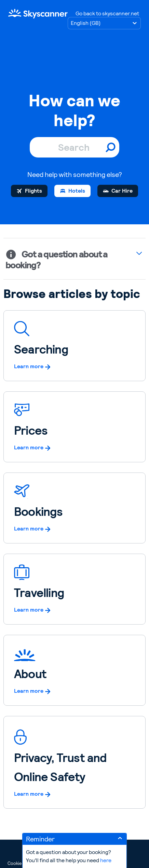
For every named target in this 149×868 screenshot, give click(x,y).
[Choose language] (104, 23)
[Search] (74, 147)
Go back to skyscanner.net (107, 13)
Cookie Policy (21, 863)
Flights (33, 191)
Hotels (77, 191)
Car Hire (122, 191)
